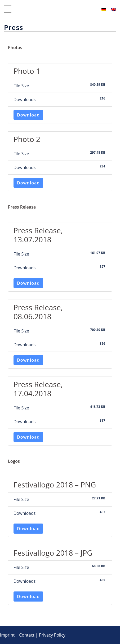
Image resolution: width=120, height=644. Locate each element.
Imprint (7, 635)
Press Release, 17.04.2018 (38, 389)
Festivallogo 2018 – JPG (53, 553)
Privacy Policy (52, 635)
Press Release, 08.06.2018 (38, 312)
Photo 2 (27, 139)
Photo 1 (27, 71)
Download (28, 115)
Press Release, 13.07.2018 (38, 235)
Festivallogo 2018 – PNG (55, 485)
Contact (27, 635)
